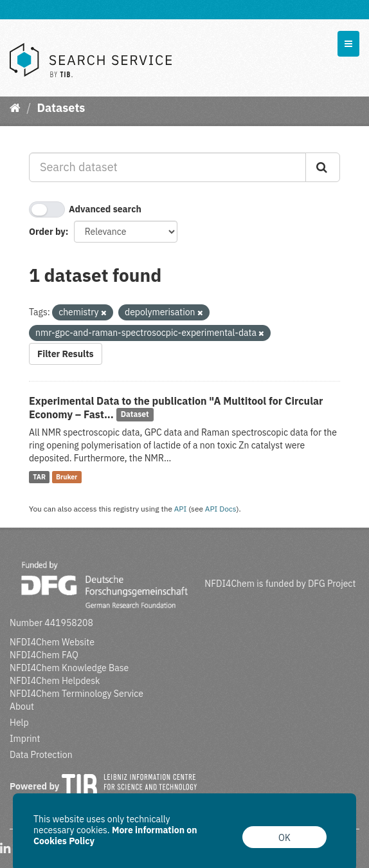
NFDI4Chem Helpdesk (55, 681)
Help (19, 723)
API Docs (221, 509)
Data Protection (41, 755)
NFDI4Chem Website (52, 642)
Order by (47, 232)
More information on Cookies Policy (115, 836)
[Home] (15, 108)
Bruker (67, 477)
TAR (39, 477)
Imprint (25, 739)
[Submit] (323, 167)
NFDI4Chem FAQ (44, 655)
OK (284, 838)
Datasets (61, 108)
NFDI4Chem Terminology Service (76, 694)
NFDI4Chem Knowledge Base (69, 668)
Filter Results (66, 354)
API (181, 509)
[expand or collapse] (348, 44)
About (22, 706)
